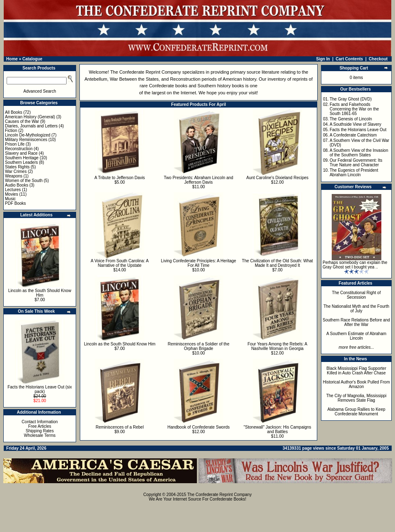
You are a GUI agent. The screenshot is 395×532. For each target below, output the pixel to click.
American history (239, 79)
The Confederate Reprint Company (145, 72)
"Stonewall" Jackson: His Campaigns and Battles (277, 429)
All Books (14, 112)
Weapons (14, 176)
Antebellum (96, 79)
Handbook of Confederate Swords (199, 427)
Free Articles (40, 426)
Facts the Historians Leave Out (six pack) (40, 389)
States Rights (17, 167)
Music (10, 199)
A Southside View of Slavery (355, 124)
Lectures (13, 190)
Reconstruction (19, 149)
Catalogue (32, 59)
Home (12, 59)
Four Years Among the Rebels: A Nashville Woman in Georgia (277, 346)
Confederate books (168, 86)
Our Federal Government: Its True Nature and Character (356, 163)
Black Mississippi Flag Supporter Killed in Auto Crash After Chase (356, 371)
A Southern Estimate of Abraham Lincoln (356, 336)
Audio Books (17, 185)
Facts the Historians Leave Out (358, 130)
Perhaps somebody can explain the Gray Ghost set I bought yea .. (355, 265)
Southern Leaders (22, 162)
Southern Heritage (22, 158)
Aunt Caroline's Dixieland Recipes (277, 178)
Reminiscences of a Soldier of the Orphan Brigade (199, 346)
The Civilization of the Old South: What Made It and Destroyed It (278, 263)
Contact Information (39, 422)
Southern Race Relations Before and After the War (356, 322)
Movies (12, 194)
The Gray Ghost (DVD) (351, 99)
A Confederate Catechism (353, 135)
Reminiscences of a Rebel (120, 427)
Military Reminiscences (26, 140)
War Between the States (134, 79)
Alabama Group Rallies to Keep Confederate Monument (356, 412)
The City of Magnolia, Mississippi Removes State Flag (357, 398)
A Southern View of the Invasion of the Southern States (359, 153)
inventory (277, 79)
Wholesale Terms (40, 435)
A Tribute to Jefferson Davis (120, 178)
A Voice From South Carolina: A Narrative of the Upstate (120, 263)
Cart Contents (350, 59)
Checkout (378, 59)
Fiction (11, 131)
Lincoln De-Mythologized (28, 135)
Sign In (323, 59)
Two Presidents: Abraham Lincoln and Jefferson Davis (199, 180)
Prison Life (15, 144)
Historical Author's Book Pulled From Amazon (357, 384)
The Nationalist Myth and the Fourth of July (356, 309)
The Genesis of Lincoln (351, 119)
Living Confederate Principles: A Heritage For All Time (199, 263)
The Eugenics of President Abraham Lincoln (354, 173)
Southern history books (221, 86)
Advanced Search (40, 91)
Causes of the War (22, 121)
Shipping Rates (40, 431)
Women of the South (24, 181)
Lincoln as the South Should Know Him (40, 293)
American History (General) (30, 117)
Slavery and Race (21, 153)
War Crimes (16, 171)
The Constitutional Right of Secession (357, 295)
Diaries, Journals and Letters (31, 126)
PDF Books (16, 203)
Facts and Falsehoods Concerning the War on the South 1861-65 (354, 109)
